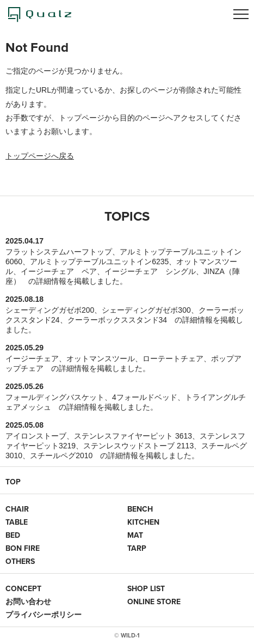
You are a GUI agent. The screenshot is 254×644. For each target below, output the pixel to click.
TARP (137, 548)
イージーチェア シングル (150, 271)
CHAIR (17, 509)
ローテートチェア (173, 359)
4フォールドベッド (145, 397)
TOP (13, 482)
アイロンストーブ (36, 436)
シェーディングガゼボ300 (146, 310)
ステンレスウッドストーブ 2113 (138, 446)
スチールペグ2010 (61, 455)
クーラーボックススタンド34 (117, 320)
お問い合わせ (28, 602)
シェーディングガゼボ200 (50, 310)
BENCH (140, 509)
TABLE (17, 522)
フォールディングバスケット (55, 397)
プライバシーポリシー (44, 615)
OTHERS (20, 561)
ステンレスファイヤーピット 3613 (133, 436)
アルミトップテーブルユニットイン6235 (99, 262)
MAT (135, 535)
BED (13, 535)
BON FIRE (23, 548)
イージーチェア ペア (59, 271)
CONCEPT (23, 588)
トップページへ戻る (40, 156)
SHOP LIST (146, 588)
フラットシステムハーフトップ (59, 252)
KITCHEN (143, 522)
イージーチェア (32, 359)
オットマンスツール (101, 359)
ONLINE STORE (154, 602)
